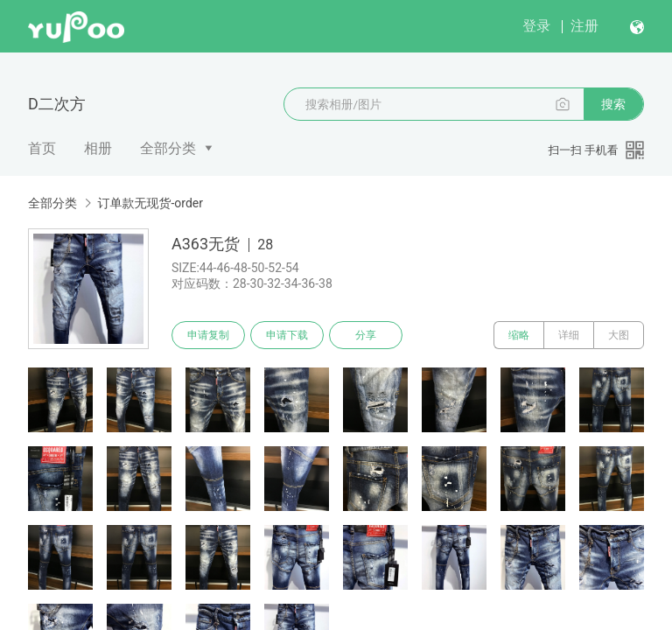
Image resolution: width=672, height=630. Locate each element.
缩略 (519, 335)
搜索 (613, 104)
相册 (98, 148)
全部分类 (168, 148)
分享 (366, 335)
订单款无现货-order (150, 203)
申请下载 (287, 335)
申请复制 (208, 335)
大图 (619, 335)
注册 (584, 26)
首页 (42, 148)
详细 (569, 335)
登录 (536, 26)
